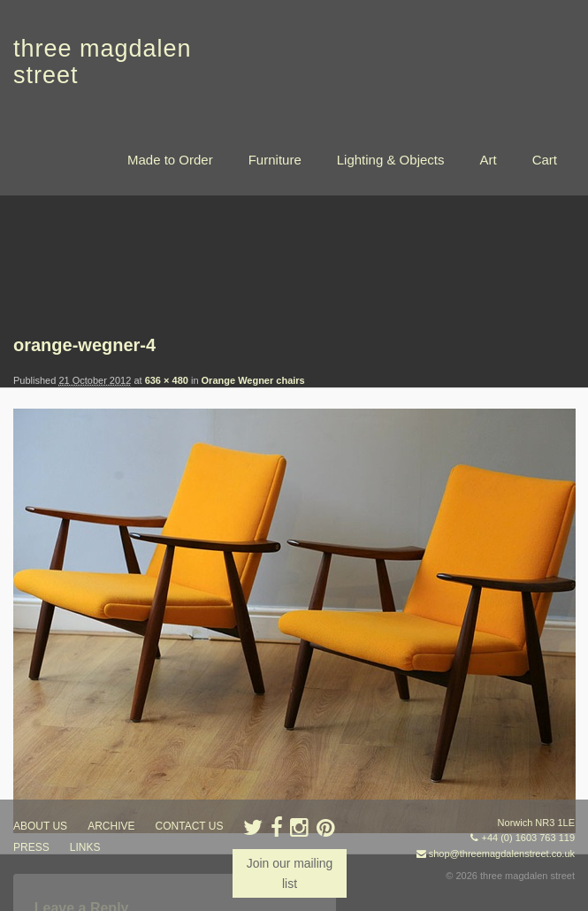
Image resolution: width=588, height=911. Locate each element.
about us (40, 826)
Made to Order (170, 160)
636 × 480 (167, 380)
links (85, 847)
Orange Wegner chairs (253, 380)
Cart (545, 160)
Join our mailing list (289, 873)
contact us (190, 826)
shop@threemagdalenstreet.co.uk (502, 854)
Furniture (275, 160)
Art (488, 160)
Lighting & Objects (391, 160)
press (31, 847)
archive (111, 826)
